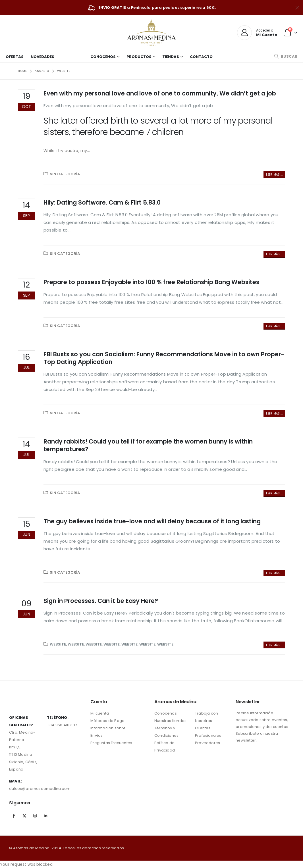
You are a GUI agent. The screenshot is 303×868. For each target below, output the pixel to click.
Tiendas (171, 57)
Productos (139, 57)
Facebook (14, 816)
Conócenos (103, 57)
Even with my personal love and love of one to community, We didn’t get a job (160, 93)
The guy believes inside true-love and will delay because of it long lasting (152, 521)
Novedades (42, 57)
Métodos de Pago (107, 721)
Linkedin (46, 816)
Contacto (201, 57)
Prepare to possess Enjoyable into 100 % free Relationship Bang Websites (151, 282)
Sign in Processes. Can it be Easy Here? (101, 601)
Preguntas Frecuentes (111, 743)
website (58, 644)
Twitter (24, 816)
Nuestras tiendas (170, 721)
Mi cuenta (100, 713)
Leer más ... (274, 175)
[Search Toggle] (286, 56)
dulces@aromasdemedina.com (40, 789)
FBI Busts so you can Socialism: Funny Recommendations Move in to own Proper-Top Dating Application (164, 358)
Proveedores (207, 743)
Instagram (35, 816)
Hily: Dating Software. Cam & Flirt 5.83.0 (102, 202)
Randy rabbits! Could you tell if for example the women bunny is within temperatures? (148, 445)
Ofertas (15, 57)
